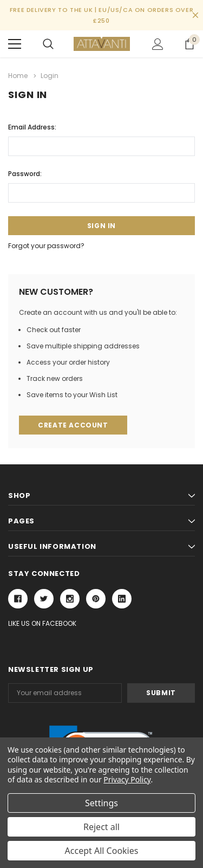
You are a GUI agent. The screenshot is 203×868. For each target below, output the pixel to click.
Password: (25, 174)
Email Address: (32, 127)
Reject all (101, 827)
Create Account (73, 425)
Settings (101, 803)
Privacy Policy (127, 779)
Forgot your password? (46, 246)
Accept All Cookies (102, 851)
